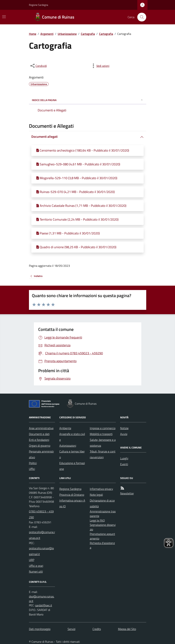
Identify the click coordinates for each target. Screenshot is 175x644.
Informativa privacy (101, 489)
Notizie (124, 428)
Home (33, 34)
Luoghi (124, 458)
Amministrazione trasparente (103, 514)
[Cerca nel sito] (140, 17)
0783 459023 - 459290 (41, 514)
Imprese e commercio (103, 428)
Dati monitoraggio (40, 629)
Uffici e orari (36, 566)
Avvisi (124, 434)
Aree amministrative (41, 428)
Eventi (124, 464)
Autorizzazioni (68, 446)
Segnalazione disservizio (103, 527)
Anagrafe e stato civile (72, 437)
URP (32, 560)
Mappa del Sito (127, 629)
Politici (33, 463)
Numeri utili (36, 571)
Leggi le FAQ (97, 520)
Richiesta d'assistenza (102, 545)
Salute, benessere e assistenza (103, 443)
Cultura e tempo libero (72, 454)
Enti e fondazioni (39, 440)
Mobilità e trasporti (101, 434)
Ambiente (65, 428)
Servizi (71, 629)
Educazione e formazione (72, 466)
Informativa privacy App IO (72, 503)
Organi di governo (40, 446)
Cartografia (88, 34)
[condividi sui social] (38, 66)
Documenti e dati (39, 434)
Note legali (96, 495)
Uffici (32, 469)
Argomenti (47, 34)
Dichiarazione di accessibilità (102, 503)
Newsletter (127, 493)
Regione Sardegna (39, 5)
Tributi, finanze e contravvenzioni (103, 454)
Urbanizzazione (67, 34)
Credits (97, 629)
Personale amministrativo (41, 454)
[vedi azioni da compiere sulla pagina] (100, 66)
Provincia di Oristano (72, 495)
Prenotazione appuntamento (102, 536)
